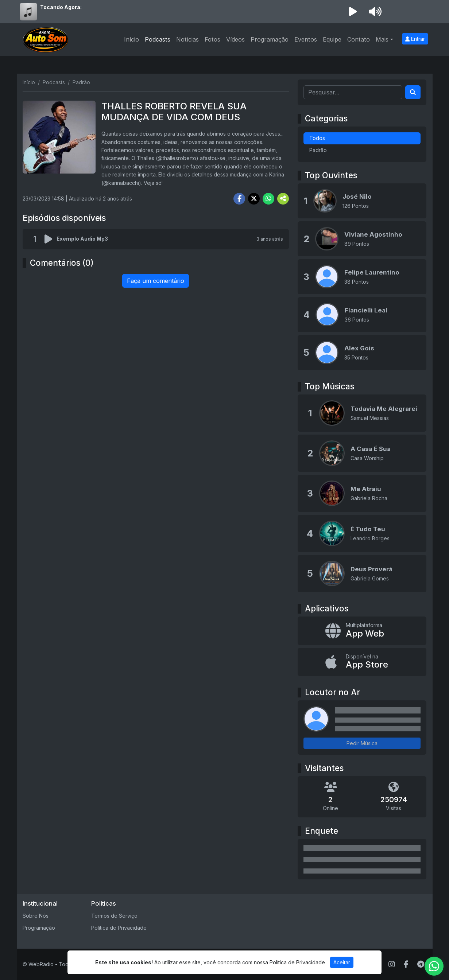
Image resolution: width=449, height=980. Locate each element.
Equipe (332, 39)
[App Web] (362, 631)
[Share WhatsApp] (268, 199)
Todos (317, 138)
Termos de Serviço (114, 916)
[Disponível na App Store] (362, 662)
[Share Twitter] (254, 199)
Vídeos (235, 39)
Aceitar (342, 962)
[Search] (413, 92)
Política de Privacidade (119, 928)
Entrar (415, 39)
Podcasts (158, 39)
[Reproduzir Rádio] (353, 12)
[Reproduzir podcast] (51, 239)
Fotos (212, 39)
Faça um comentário (156, 281)
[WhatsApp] (434, 966)
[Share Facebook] (239, 199)
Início (131, 39)
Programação (270, 39)
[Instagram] (392, 964)
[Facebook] (406, 964)
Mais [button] (382, 39)
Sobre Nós (36, 916)
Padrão (318, 150)
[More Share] (283, 199)
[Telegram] (421, 964)
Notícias (187, 39)
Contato (359, 39)
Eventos (306, 39)
